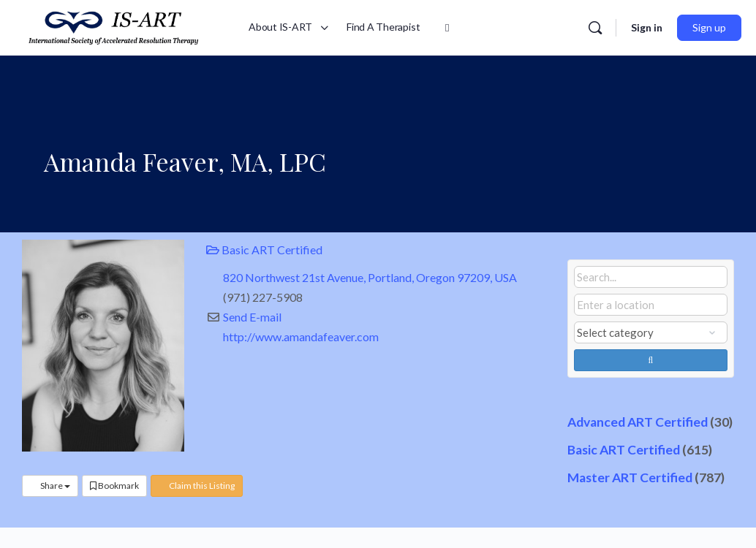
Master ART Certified (630, 477)
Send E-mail (252, 317)
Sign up (709, 27)
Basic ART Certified (264, 250)
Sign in (647, 27)
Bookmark (114, 486)
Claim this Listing (197, 486)
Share (50, 486)
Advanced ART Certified (638, 422)
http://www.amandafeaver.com (301, 336)
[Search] (595, 28)
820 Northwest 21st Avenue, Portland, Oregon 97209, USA (370, 277)
